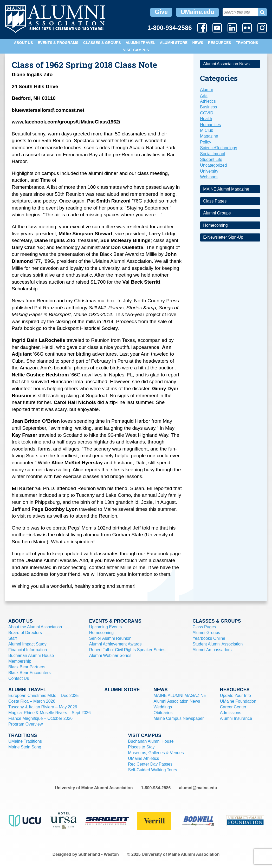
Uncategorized (213, 165)
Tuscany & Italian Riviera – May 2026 (43, 707)
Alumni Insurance (236, 718)
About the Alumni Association (35, 627)
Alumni (206, 90)
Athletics (208, 101)
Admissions (231, 713)
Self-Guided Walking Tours (153, 770)
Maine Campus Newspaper (179, 718)
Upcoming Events (105, 627)
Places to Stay (141, 747)
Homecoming (215, 225)
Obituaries (163, 713)
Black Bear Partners (27, 667)
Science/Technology (218, 148)
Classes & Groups (102, 43)
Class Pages (215, 201)
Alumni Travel (140, 43)
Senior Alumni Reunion (110, 638)
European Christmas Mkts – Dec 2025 (43, 696)
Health (206, 119)
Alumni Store (174, 43)
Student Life (211, 159)
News (198, 43)
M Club (207, 130)
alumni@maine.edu (198, 788)
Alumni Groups (217, 213)
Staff (13, 638)
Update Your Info (235, 696)
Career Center (233, 707)
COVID (207, 113)
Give (161, 12)
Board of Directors (25, 633)
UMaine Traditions (25, 741)
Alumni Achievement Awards (115, 644)
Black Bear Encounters (30, 673)
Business (208, 107)
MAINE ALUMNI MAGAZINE (180, 696)
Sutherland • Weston (99, 854)
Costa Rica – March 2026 (32, 701)
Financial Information (28, 650)
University (209, 171)
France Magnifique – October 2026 (40, 718)
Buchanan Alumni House (31, 655)
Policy (206, 142)
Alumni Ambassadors (212, 650)
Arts (204, 96)
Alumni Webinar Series (110, 655)
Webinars (209, 177)
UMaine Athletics (143, 758)
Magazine (209, 136)
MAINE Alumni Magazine (226, 189)
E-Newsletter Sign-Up (223, 237)
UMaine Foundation (238, 701)
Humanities (210, 125)
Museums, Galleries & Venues (156, 753)
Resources (220, 43)
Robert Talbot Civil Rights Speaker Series (127, 650)
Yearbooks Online (209, 638)
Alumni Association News (226, 64)
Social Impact (212, 154)
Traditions (247, 43)
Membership (20, 661)
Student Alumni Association (218, 644)
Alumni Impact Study (27, 644)
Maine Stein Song (25, 747)
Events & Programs (58, 43)
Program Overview (25, 724)
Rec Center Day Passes (150, 764)
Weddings (163, 707)
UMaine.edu (197, 12)
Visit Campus (136, 50)
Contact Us (19, 678)
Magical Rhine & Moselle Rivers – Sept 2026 (50, 713)
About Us (23, 43)
